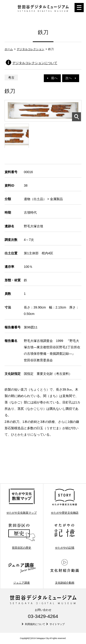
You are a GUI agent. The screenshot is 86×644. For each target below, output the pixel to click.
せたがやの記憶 (65, 536)
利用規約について (35, 624)
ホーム (9, 49)
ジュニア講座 (22, 571)
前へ (52, 78)
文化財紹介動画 (65, 571)
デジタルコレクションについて (35, 63)
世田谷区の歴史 (22, 536)
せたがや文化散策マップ (22, 501)
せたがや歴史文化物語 (65, 501)
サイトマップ (57, 624)
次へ (71, 78)
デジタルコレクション (31, 49)
